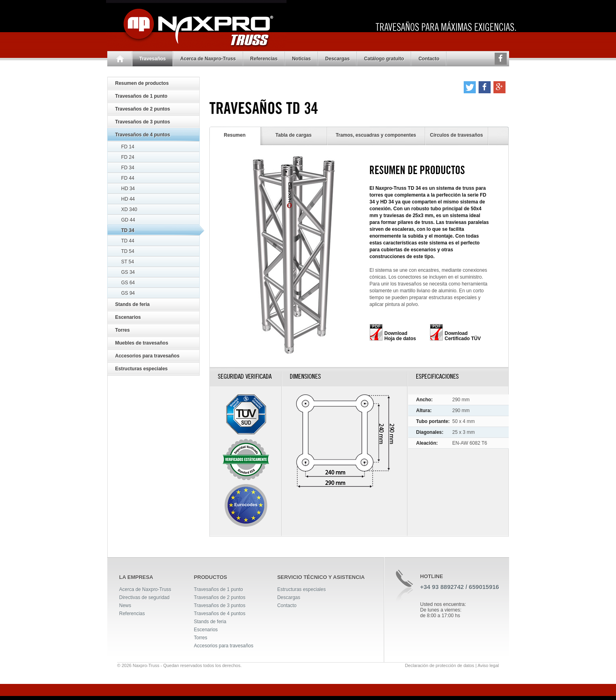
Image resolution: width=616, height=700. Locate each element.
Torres (123, 330)
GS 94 (128, 293)
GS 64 (128, 283)
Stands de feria (133, 304)
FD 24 (128, 157)
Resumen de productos (142, 83)
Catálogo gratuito (384, 59)
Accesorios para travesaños (147, 356)
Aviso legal (488, 665)
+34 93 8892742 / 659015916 (460, 587)
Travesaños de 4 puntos (143, 135)
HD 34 (128, 189)
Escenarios (128, 317)
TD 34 (128, 230)
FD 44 (128, 178)
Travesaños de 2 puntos (143, 109)
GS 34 (128, 272)
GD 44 (128, 220)
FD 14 (128, 147)
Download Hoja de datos (400, 336)
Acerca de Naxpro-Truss (208, 59)
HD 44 (128, 199)
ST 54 (128, 262)
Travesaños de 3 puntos (143, 122)
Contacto (429, 59)
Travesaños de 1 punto (141, 96)
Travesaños (153, 59)
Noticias (302, 59)
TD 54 (128, 251)
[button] (470, 87)
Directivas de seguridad (144, 597)
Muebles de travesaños (142, 343)
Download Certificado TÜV (463, 336)
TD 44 (128, 241)
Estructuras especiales (142, 369)
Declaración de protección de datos (440, 665)
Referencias (264, 59)
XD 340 (129, 209)
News (125, 606)
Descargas (337, 59)
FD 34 (128, 168)
